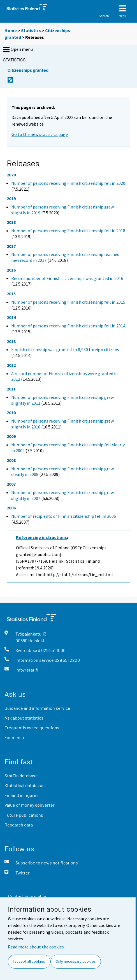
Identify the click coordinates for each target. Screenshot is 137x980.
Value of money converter (30, 805)
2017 (11, 246)
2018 (11, 222)
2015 (11, 294)
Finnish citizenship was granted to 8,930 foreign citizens (65, 349)
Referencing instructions (41, 537)
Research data (19, 825)
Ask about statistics (24, 718)
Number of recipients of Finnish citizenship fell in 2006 (64, 516)
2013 (11, 341)
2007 (11, 484)
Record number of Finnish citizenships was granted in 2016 (67, 278)
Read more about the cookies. (36, 947)
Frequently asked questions (32, 728)
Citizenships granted (28, 70)
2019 (11, 198)
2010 (11, 413)
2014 (11, 317)
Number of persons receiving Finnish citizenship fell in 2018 (68, 231)
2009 (11, 436)
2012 (11, 365)
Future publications (24, 815)
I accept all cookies (29, 961)
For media (14, 737)
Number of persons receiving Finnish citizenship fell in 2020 (68, 183)
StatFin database (21, 776)
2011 (11, 389)
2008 (11, 460)
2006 (11, 508)
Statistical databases (25, 785)
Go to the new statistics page (40, 134)
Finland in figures (22, 795)
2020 (11, 175)
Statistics (31, 30)
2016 (11, 270)
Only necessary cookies (76, 961)
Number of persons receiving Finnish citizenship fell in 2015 (68, 302)
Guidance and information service (37, 708)
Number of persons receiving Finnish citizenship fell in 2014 (68, 326)
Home (11, 30)
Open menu (17, 50)
